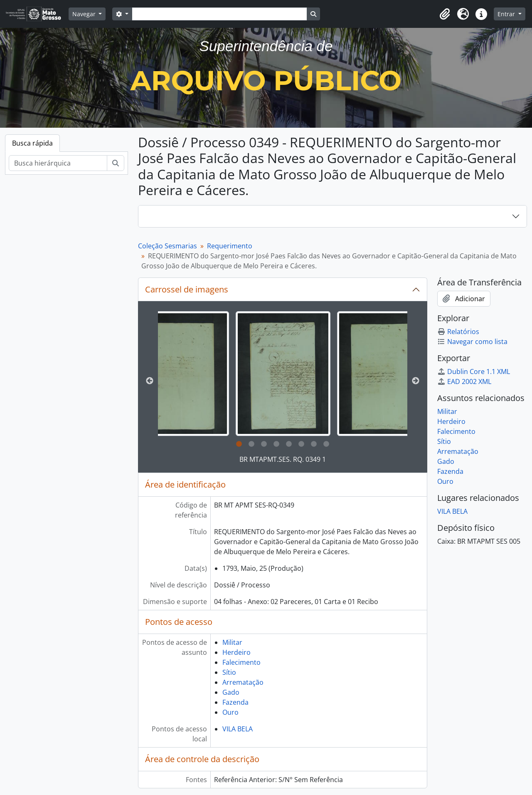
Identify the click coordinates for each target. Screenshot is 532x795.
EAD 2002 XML (464, 381)
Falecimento (241, 662)
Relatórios (458, 332)
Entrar (507, 14)
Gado (231, 692)
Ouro (230, 712)
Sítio (229, 672)
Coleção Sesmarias (167, 246)
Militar (232, 642)
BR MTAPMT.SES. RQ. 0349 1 (283, 459)
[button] (445, 14)
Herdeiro (236, 652)
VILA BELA (238, 729)
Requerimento (230, 246)
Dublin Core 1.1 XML (474, 371)
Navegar (85, 14)
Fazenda (235, 702)
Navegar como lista (472, 342)
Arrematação (243, 682)
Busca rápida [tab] (32, 143)
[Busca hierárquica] (58, 163)
